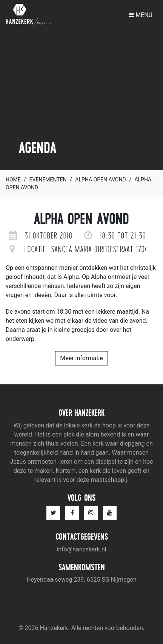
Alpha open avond (100, 180)
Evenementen (48, 180)
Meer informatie (81, 358)
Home (13, 180)
